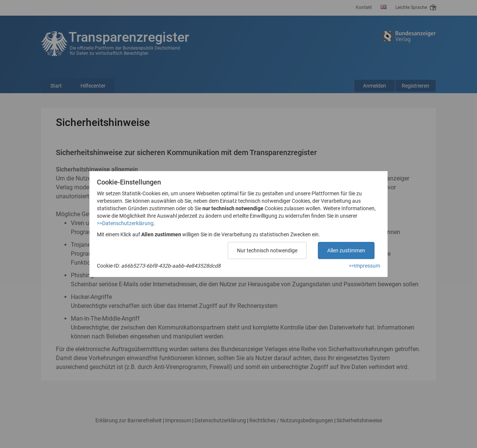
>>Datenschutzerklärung (125, 223)
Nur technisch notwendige (267, 250)
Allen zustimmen (346, 250)
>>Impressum (364, 266)
